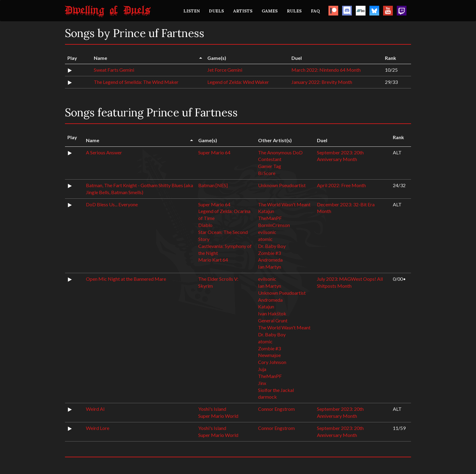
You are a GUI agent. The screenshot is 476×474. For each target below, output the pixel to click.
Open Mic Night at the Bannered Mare (126, 279)
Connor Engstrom (276, 409)
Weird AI (95, 409)
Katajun (266, 211)
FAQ (315, 11)
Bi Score (267, 173)
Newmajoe (269, 355)
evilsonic (267, 232)
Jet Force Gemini (225, 70)
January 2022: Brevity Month (322, 82)
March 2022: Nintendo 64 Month (326, 70)
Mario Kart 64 (213, 260)
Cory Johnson (272, 362)
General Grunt (273, 320)
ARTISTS (243, 11)
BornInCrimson (274, 225)
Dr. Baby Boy (272, 246)
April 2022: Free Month (341, 185)
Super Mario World (218, 416)
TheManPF (270, 218)
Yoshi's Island (212, 409)
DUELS (216, 11)
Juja (262, 369)
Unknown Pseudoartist (282, 185)
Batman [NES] (213, 185)
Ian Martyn (270, 267)
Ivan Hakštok (272, 313)
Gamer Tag (270, 166)
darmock (267, 397)
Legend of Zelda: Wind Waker (238, 82)
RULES (294, 11)
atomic (265, 239)
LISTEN (192, 11)
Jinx (262, 383)
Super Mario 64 (214, 152)
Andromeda (270, 260)
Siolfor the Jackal (276, 390)
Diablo (205, 225)
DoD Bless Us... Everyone (112, 204)
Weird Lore (98, 428)
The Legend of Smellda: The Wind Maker (136, 82)
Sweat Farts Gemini (114, 70)
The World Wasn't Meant (284, 204)
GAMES (270, 11)
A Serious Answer (104, 152)
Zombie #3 (269, 253)
